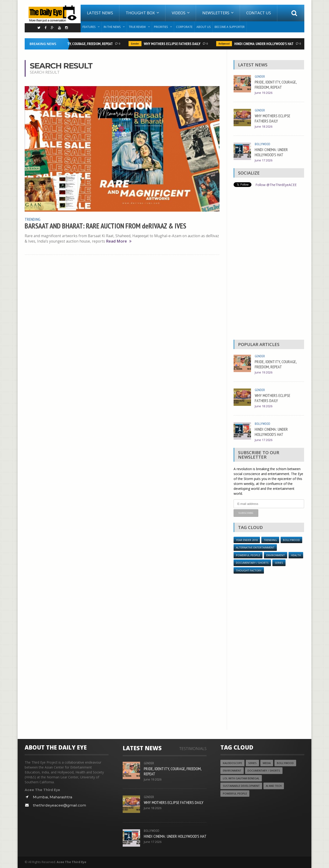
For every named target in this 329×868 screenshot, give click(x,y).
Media (267, 763)
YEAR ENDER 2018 (247, 540)
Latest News (100, 13)
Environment (276, 555)
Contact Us (259, 13)
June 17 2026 (264, 160)
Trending (33, 219)
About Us (204, 27)
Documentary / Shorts (252, 563)
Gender (137, 44)
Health (296, 555)
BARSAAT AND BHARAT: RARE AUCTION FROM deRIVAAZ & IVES (105, 226)
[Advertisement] (269, 265)
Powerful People (248, 555)
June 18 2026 (264, 127)
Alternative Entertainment (255, 547)
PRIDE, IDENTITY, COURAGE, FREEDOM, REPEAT (82, 44)
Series (279, 563)
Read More (119, 241)
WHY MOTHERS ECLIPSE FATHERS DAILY (174, 44)
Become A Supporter (230, 27)
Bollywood (226, 44)
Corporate (184, 27)
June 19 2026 (264, 93)
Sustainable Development (241, 786)
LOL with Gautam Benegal (241, 778)
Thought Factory (249, 570)
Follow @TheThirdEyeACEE (276, 185)
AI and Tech (274, 786)
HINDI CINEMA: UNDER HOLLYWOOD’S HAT (266, 44)
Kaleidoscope (232, 763)
